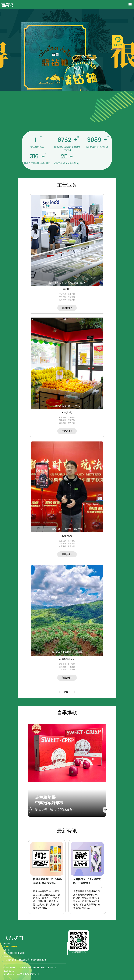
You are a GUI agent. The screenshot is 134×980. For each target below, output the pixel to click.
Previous (28, 810)
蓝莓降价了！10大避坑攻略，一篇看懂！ (87, 881)
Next (106, 810)
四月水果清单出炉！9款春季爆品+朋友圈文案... (47, 881)
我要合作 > (67, 308)
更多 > (67, 692)
